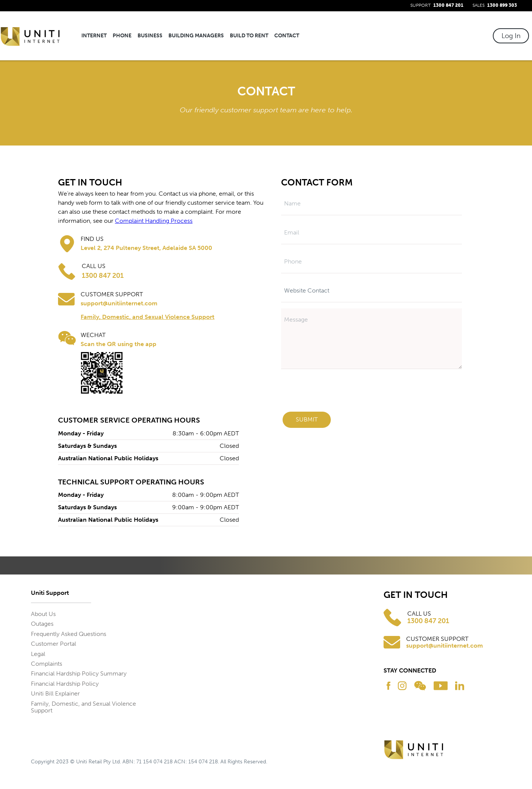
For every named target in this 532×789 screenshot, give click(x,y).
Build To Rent (249, 36)
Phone (122, 36)
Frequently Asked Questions (69, 634)
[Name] (371, 204)
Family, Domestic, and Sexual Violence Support (148, 317)
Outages (42, 624)
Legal (38, 654)
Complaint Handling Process (154, 221)
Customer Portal (54, 644)
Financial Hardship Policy (65, 684)
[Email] (371, 233)
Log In (511, 36)
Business (150, 36)
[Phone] (371, 262)
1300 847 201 (428, 621)
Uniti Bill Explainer (55, 693)
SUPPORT (437, 5)
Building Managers (196, 36)
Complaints (47, 664)
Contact (287, 36)
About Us (43, 614)
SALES (495, 5)
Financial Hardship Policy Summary (79, 673)
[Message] (371, 339)
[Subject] (371, 291)
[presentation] (341, 392)
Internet (94, 36)
